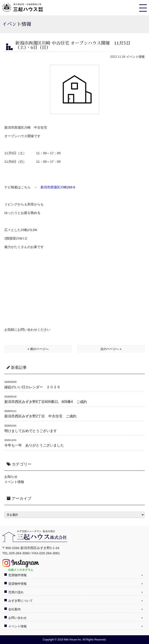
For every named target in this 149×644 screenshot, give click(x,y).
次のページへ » (111, 349)
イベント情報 (135, 57)
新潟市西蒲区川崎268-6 (58, 187)
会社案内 (14, 609)
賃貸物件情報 (18, 584)
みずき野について (21, 601)
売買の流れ (16, 592)
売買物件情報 (18, 575)
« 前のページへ (38, 349)
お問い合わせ (18, 618)
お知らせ (11, 477)
